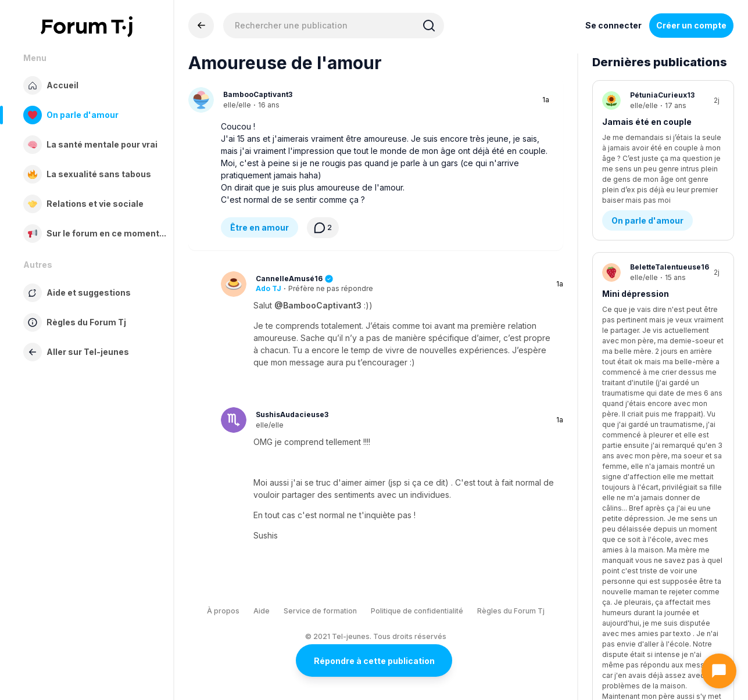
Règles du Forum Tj (511, 611)
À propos (223, 611)
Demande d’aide (645, 315)
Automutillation (635, 533)
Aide (262, 611)
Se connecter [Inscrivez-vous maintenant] (613, 25)
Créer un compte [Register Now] (691, 25)
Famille (627, 460)
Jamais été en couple (647, 122)
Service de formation (320, 611)
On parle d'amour (647, 182)
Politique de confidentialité (417, 611)
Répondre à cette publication (374, 661)
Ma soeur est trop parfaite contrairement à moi (657, 394)
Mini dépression (636, 255)
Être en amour (260, 227)
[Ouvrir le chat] (719, 671)
